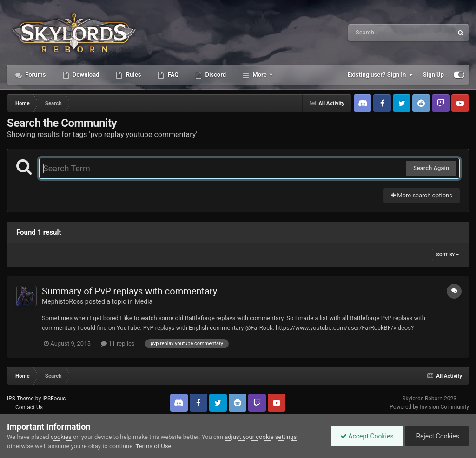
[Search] (377, 33)
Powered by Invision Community (429, 407)
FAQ (172, 75)
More (260, 75)
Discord (215, 75)
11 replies (118, 343)
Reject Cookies (437, 436)
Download (85, 75)
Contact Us (29, 407)
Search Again (431, 168)
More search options (422, 195)
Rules (132, 75)
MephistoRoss (63, 301)
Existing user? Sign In (380, 75)
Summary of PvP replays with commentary (129, 291)
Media (143, 301)
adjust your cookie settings (261, 437)
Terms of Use (153, 446)
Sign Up (433, 75)
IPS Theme (20, 399)
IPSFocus (54, 399)
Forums (35, 75)
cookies (61, 437)
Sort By (448, 255)
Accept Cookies (367, 436)
